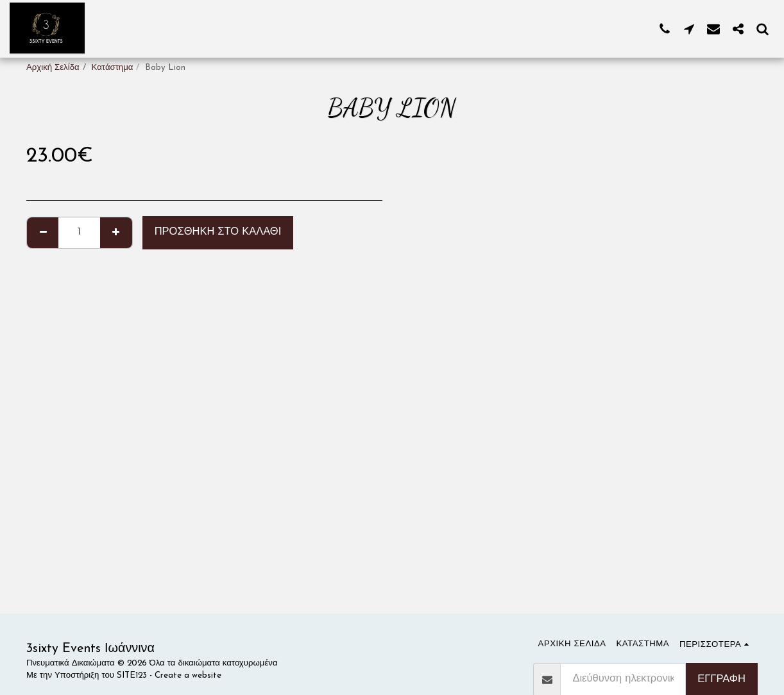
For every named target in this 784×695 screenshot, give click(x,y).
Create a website (188, 675)
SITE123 (132, 675)
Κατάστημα (113, 68)
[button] (665, 29)
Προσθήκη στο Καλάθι (218, 232)
